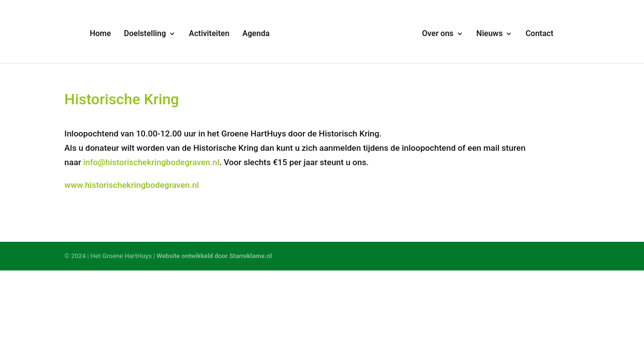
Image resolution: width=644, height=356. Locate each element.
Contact (540, 34)
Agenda (256, 34)
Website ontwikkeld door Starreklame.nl (214, 256)
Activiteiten (209, 34)
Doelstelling (145, 34)
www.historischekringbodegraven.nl (132, 185)
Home (100, 34)
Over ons (438, 34)
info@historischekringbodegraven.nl (151, 162)
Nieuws (489, 34)
